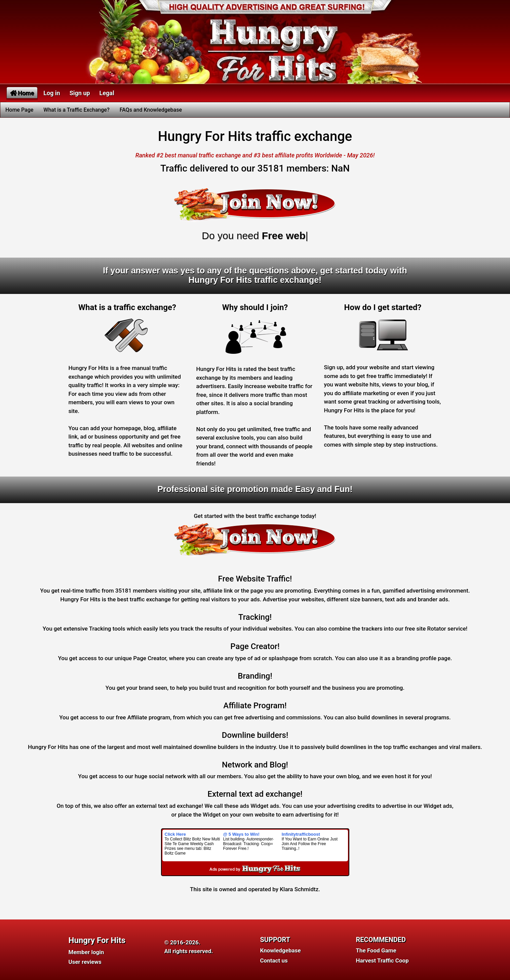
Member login (86, 952)
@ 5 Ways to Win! (241, 834)
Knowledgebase (281, 950)
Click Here (175, 834)
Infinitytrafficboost (301, 834)
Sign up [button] (80, 93)
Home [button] (22, 93)
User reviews (85, 962)
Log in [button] (52, 93)
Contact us (274, 960)
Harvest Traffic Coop (382, 960)
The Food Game (376, 950)
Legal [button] (107, 93)
